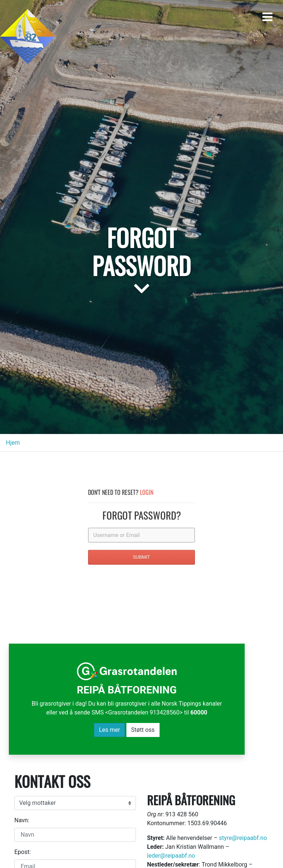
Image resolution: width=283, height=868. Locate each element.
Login (147, 492)
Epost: (23, 852)
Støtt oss (143, 730)
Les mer (109, 730)
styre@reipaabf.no (243, 838)
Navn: (22, 820)
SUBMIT (142, 557)
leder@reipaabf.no (171, 856)
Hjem (13, 443)
